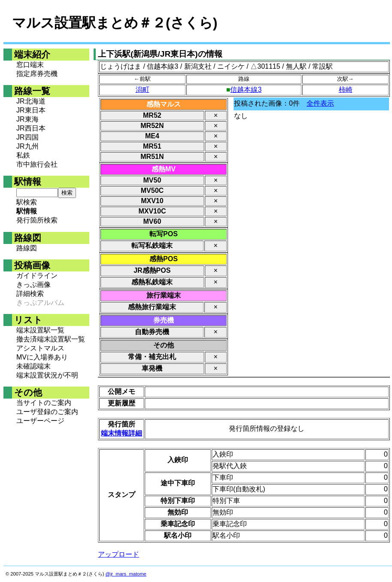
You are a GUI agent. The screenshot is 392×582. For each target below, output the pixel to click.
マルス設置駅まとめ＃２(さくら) (115, 23)
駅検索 (27, 202)
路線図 (27, 248)
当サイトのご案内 (44, 403)
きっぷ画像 (33, 285)
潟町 (143, 90)
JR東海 (27, 119)
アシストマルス (40, 348)
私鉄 (23, 155)
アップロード (119, 554)
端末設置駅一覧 (40, 330)
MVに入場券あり (42, 357)
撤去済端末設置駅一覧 (51, 339)
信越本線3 (246, 90)
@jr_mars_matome (126, 574)
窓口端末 (30, 65)
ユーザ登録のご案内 (47, 412)
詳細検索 (30, 294)
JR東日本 (31, 110)
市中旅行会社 (37, 164)
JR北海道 (31, 101)
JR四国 (27, 137)
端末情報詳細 (122, 433)
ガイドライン (37, 276)
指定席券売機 (37, 74)
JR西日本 (31, 128)
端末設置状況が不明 (47, 375)
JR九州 (27, 146)
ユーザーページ (40, 421)
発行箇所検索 (37, 220)
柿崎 (346, 90)
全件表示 (320, 103)
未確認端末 (33, 366)
